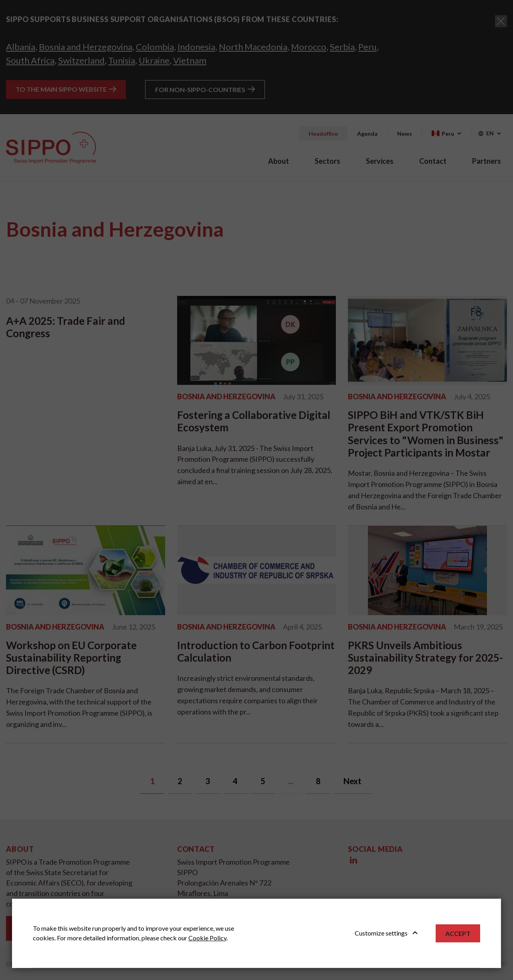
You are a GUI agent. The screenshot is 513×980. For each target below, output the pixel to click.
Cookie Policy (207, 938)
